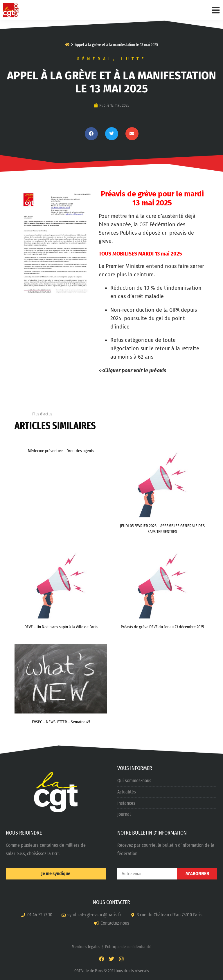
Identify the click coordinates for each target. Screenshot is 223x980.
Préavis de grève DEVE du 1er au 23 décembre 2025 (162, 627)
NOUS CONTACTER (111, 902)
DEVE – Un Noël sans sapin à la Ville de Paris (61, 627)
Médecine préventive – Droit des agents (61, 451)
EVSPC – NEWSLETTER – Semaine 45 (61, 722)
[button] (91, 134)
